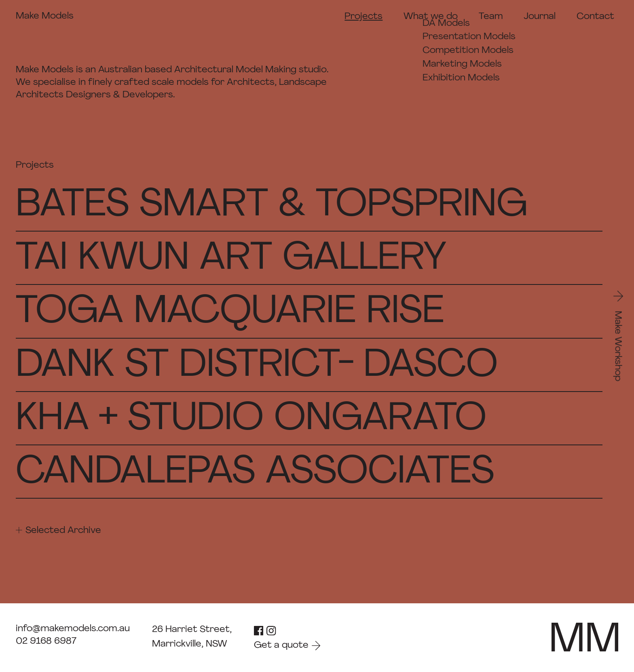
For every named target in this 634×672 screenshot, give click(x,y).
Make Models (45, 16)
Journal (540, 17)
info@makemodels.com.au (73, 629)
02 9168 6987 (46, 641)
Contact (595, 17)
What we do (431, 17)
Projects (363, 17)
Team (491, 17)
